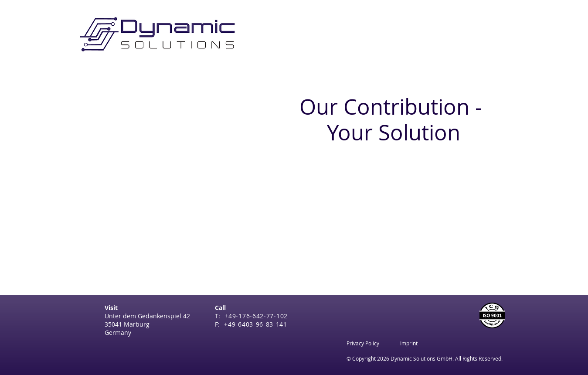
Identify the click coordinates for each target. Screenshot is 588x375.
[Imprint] (409, 343)
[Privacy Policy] (363, 343)
